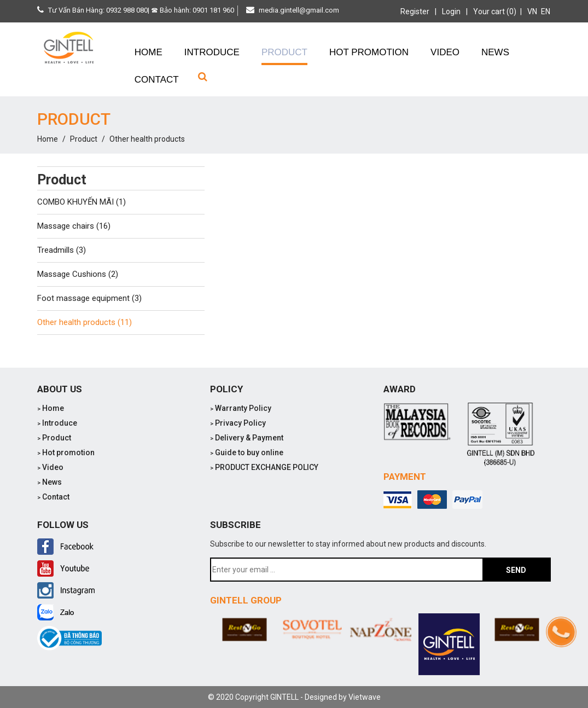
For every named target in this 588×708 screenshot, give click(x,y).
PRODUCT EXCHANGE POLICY (264, 467)
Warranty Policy (241, 408)
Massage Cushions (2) (78, 274)
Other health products (147, 139)
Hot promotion (66, 452)
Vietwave (365, 697)
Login (451, 11)
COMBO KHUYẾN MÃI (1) (81, 202)
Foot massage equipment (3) (89, 298)
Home (48, 139)
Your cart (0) (495, 11)
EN (546, 11)
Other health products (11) (85, 322)
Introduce (57, 423)
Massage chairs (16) (74, 226)
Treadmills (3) (62, 250)
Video (50, 467)
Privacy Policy (238, 423)
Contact (53, 497)
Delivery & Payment (247, 438)
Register (415, 11)
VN (532, 11)
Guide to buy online (247, 452)
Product (84, 139)
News (50, 482)
